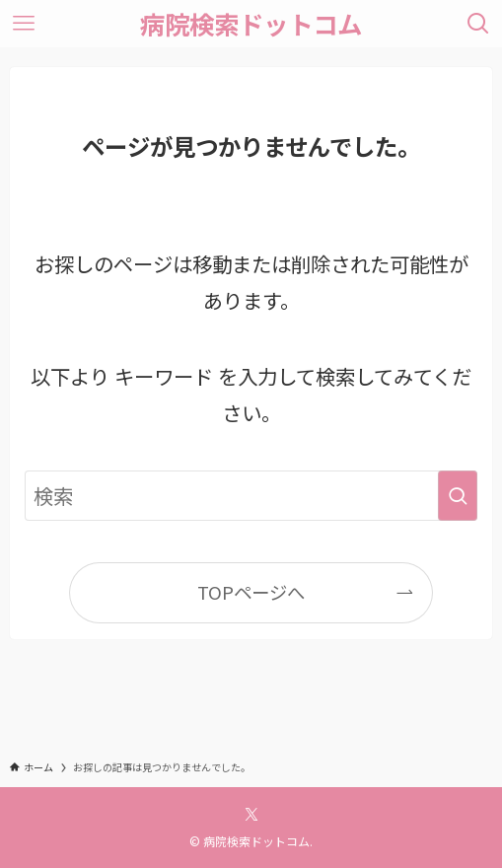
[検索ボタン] (478, 24)
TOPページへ (251, 592)
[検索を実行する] (458, 496)
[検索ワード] (251, 496)
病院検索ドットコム (251, 23)
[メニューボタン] (24, 24)
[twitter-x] (251, 815)
